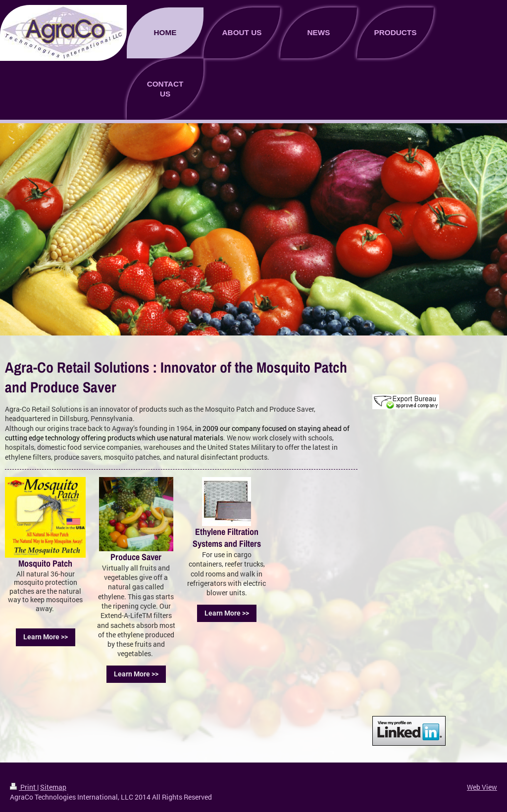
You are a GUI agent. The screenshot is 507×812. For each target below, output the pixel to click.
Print (24, 787)
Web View (482, 787)
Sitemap (53, 787)
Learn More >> (46, 637)
